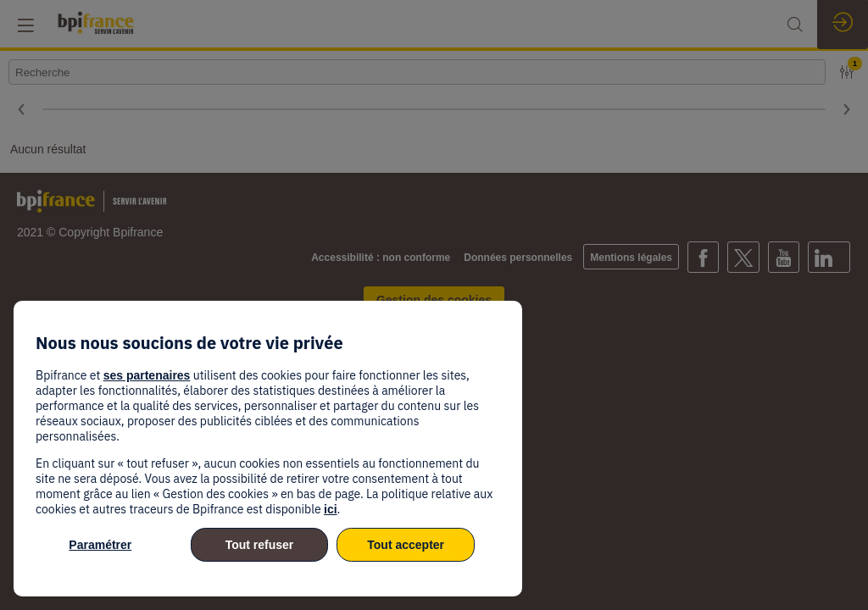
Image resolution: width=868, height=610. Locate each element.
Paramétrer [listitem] (100, 545)
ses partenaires (147, 375)
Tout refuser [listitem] (260, 545)
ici (331, 509)
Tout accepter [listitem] (406, 545)
